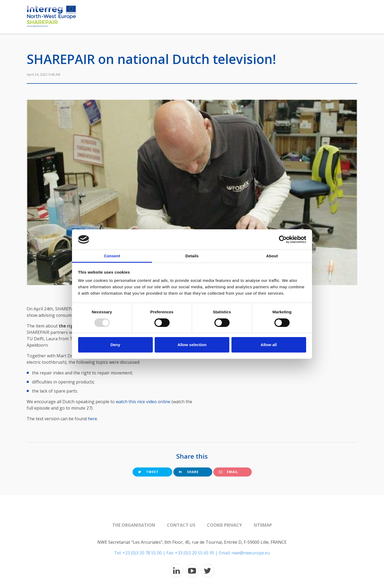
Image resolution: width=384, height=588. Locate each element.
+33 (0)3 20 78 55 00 (142, 553)
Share (189, 472)
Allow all (269, 345)
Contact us (181, 525)
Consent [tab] (112, 256)
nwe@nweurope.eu (251, 553)
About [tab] (272, 256)
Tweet (148, 472)
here (92, 419)
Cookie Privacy (224, 525)
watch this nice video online (143, 402)
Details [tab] (192, 256)
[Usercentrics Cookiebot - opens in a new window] (283, 239)
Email (229, 472)
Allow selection (192, 345)
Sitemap (263, 525)
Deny (115, 345)
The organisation (134, 525)
